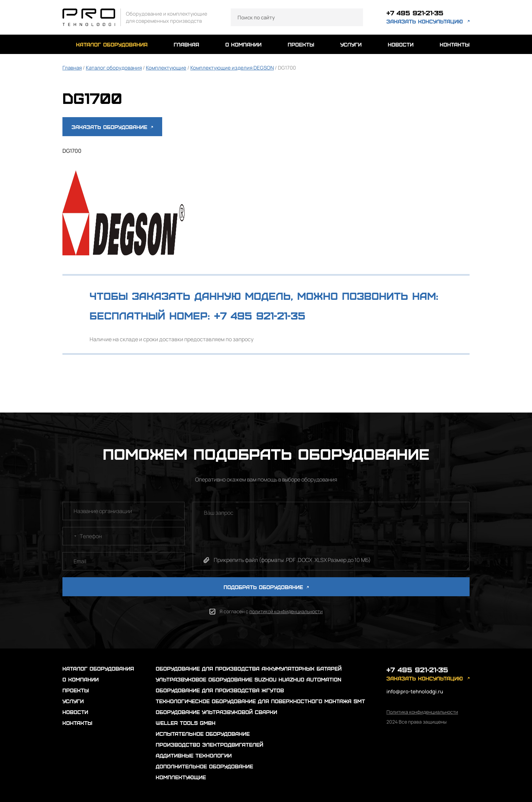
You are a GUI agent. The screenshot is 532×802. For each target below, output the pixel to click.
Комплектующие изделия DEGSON (232, 68)
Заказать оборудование (112, 127)
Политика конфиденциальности (422, 712)
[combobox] (71, 536)
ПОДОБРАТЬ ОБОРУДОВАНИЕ (266, 587)
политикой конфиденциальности (286, 611)
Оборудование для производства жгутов (220, 690)
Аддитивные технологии (194, 755)
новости (401, 44)
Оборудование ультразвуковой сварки (216, 712)
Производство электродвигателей (210, 744)
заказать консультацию (425, 22)
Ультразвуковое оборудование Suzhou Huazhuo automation (249, 679)
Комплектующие (166, 68)
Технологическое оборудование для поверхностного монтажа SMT (260, 701)
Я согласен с (271, 611)
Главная (72, 68)
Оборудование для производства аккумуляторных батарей (249, 668)
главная (186, 44)
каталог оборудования (112, 44)
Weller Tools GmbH (186, 723)
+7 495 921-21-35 (417, 13)
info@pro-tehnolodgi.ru (415, 691)
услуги (351, 44)
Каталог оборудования (114, 68)
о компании (243, 44)
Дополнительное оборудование (204, 766)
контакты (455, 44)
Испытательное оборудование (203, 734)
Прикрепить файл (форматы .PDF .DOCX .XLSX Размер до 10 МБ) (292, 560)
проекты (301, 44)
